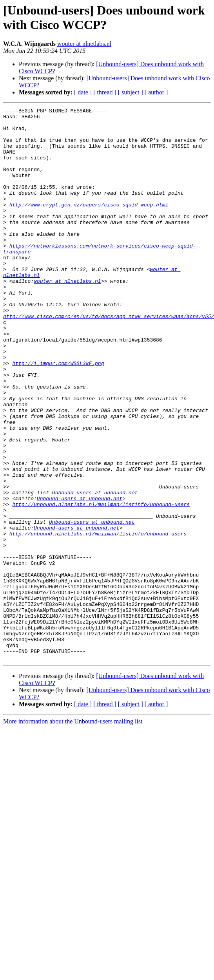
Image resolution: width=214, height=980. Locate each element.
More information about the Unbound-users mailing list (73, 832)
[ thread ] (105, 92)
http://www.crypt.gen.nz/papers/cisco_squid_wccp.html (89, 224)
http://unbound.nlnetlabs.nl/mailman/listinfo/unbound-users (101, 584)
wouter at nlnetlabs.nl (84, 44)
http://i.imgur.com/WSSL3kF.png (58, 415)
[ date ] (83, 92)
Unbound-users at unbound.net (95, 570)
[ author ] (156, 92)
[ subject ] (131, 92)
